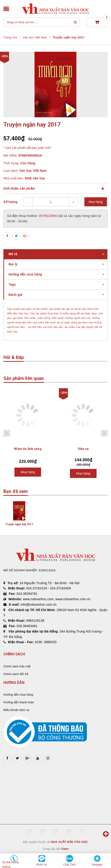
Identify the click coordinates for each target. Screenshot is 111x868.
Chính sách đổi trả (16, 674)
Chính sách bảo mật (17, 666)
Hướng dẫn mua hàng (18, 695)
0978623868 (48, 216)
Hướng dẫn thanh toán (19, 702)
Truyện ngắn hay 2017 (19, 524)
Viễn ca (83, 449)
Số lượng (10, 202)
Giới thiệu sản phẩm (19, 188)
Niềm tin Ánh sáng (28, 449)
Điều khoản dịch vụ (16, 710)
